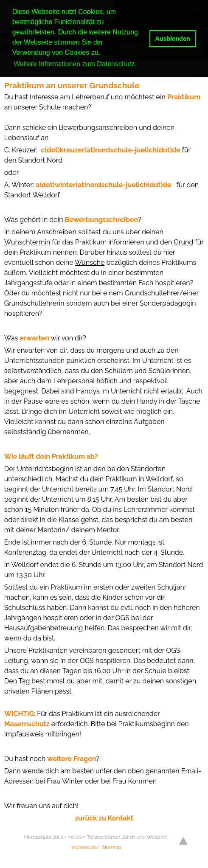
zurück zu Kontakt (104, 818)
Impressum (84, 847)
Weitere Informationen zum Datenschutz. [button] (75, 64)
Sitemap (112, 847)
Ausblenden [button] (172, 39)
